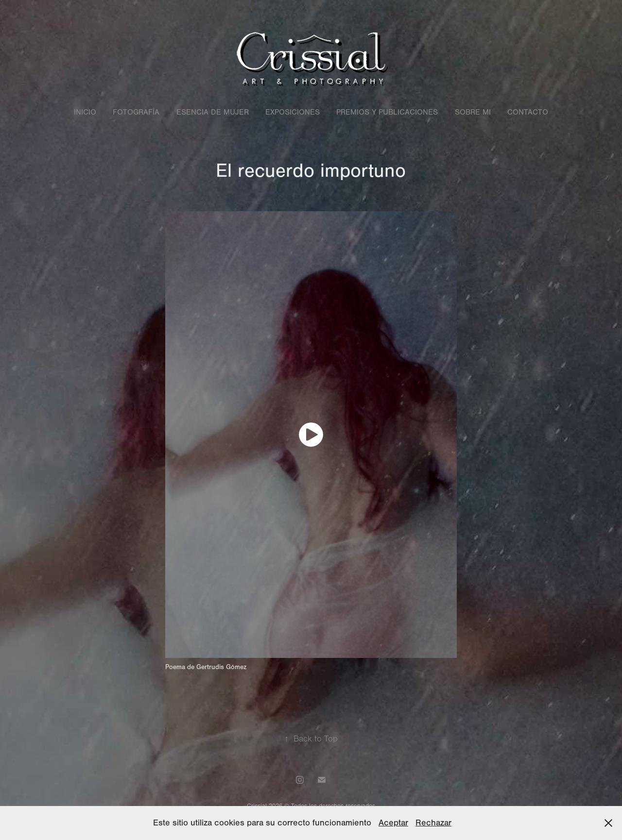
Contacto (528, 112)
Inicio (85, 112)
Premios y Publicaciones (387, 112)
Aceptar (393, 823)
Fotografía (136, 112)
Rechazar (433, 823)
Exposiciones (293, 112)
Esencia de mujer (213, 112)
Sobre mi (473, 112)
